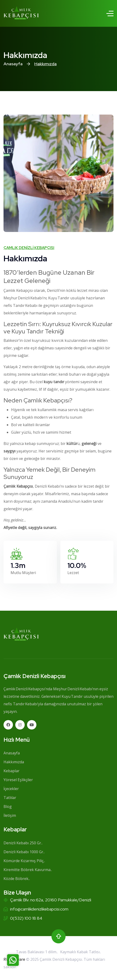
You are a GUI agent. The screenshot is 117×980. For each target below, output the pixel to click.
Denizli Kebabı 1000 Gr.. (24, 852)
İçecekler (11, 789)
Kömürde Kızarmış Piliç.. (24, 861)
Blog (8, 806)
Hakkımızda (14, 762)
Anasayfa (13, 64)
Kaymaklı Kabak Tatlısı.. (81, 952)
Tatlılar (10, 798)
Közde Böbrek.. (17, 879)
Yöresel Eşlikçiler (18, 780)
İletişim (10, 815)
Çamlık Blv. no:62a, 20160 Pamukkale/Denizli (51, 900)
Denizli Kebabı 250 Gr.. (23, 843)
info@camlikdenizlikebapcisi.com (39, 909)
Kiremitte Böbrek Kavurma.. (28, 870)
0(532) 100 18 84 (26, 918)
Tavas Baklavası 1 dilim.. (37, 952)
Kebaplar (12, 771)
